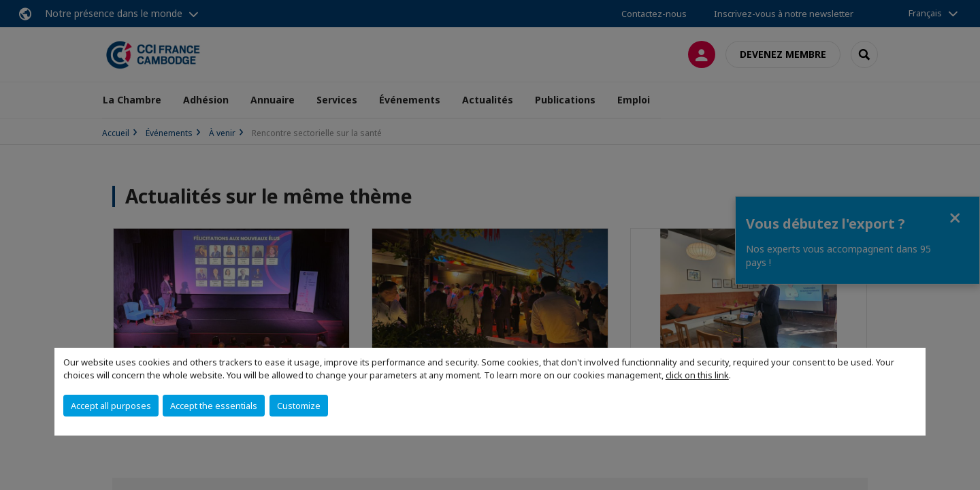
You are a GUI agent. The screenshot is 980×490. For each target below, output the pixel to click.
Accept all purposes (111, 406)
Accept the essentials (214, 406)
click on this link (697, 375)
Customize (299, 406)
